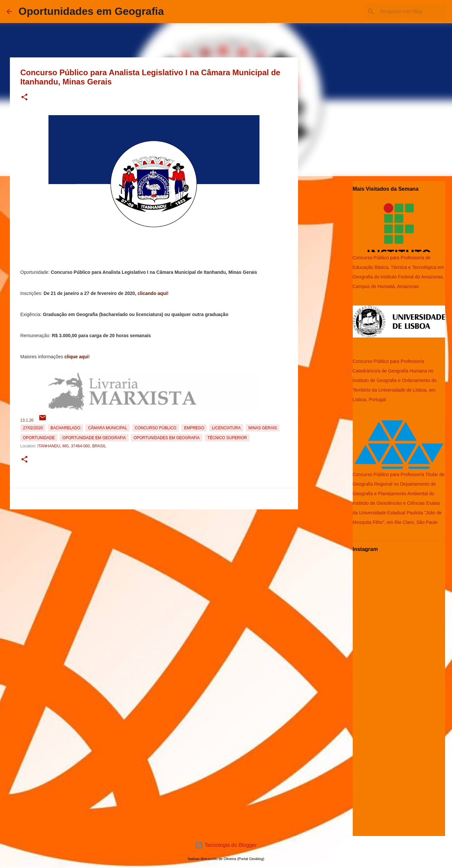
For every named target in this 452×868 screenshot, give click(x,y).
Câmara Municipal (107, 428)
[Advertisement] (154, 558)
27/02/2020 (33, 428)
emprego (194, 428)
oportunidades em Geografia (166, 438)
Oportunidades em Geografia (91, 11)
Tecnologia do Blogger (226, 845)
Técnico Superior (227, 438)
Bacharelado (65, 428)
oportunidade (39, 438)
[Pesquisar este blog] (412, 12)
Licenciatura (226, 428)
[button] (24, 97)
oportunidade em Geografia (94, 438)
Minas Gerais (263, 428)
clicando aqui (152, 293)
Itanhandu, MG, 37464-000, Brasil (72, 446)
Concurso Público (156, 428)
